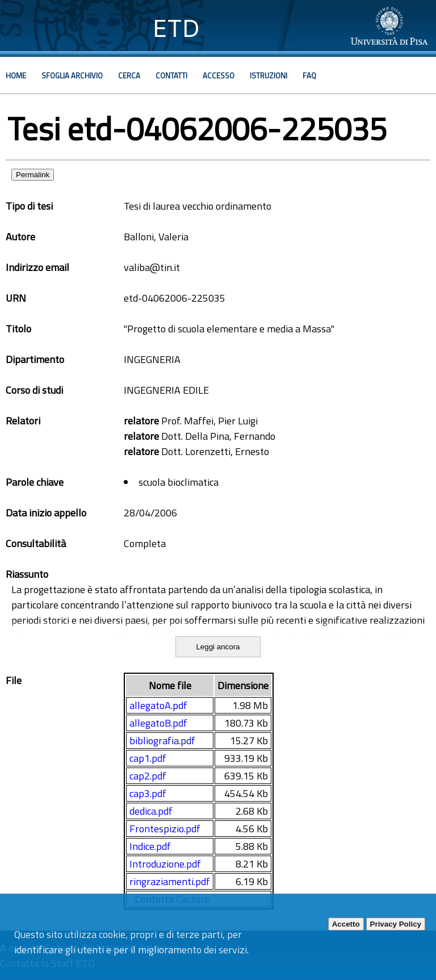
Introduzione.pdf (165, 864)
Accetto (346, 924)
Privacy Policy (396, 924)
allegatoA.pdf (158, 705)
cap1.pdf (148, 758)
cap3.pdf (148, 793)
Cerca (129, 76)
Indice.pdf (150, 846)
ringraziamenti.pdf (170, 881)
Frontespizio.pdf (165, 829)
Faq (309, 76)
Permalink (33, 175)
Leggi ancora (218, 647)
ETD (176, 28)
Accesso (219, 76)
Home (16, 76)
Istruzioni (269, 76)
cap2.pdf (148, 776)
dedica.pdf (151, 811)
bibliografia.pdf (162, 741)
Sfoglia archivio (72, 76)
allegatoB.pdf (158, 723)
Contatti (171, 76)
